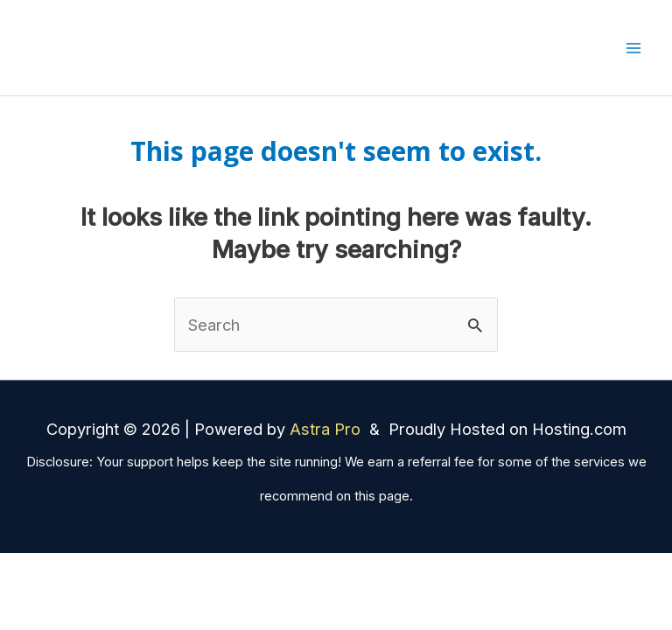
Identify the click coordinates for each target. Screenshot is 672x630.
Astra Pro (327, 429)
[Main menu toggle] (634, 48)
